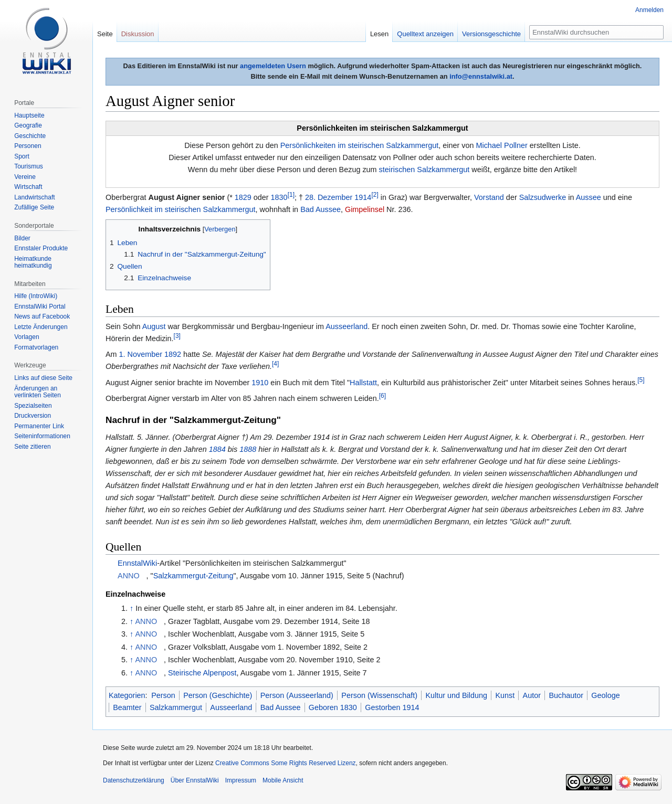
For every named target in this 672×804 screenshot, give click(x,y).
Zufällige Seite (34, 207)
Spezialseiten (33, 406)
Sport (22, 156)
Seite (105, 34)
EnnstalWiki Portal (40, 306)
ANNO (129, 576)
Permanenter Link (39, 426)
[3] (177, 336)
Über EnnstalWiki (195, 780)
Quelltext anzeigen (425, 34)
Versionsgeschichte (491, 34)
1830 (279, 197)
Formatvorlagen (36, 347)
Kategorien (127, 695)
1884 (217, 449)
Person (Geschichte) (218, 695)
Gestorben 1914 (392, 707)
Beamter (127, 707)
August (154, 326)
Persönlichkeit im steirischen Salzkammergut (181, 209)
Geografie (28, 125)
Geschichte (30, 136)
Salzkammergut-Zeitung (193, 576)
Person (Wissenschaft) (379, 695)
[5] (641, 380)
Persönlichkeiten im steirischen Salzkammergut (360, 145)
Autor (532, 695)
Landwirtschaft (34, 197)
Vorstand (489, 197)
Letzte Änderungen (41, 327)
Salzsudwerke (543, 197)
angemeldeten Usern (273, 66)
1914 (363, 197)
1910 (260, 383)
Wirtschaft (28, 187)
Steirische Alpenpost (202, 673)
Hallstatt (363, 383)
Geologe (605, 695)
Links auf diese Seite (43, 378)
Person (163, 695)
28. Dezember (329, 197)
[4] (275, 364)
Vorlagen (27, 337)
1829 (243, 197)
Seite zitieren (32, 447)
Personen (28, 146)
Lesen (379, 34)
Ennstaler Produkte (41, 248)
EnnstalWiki (137, 563)
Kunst (505, 695)
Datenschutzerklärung (134, 780)
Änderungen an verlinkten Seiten (38, 392)
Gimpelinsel (365, 209)
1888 (248, 449)
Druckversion (33, 416)
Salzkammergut (176, 707)
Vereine (25, 177)
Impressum (241, 780)
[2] (375, 195)
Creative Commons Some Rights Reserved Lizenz (285, 763)
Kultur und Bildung (456, 695)
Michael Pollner (501, 145)
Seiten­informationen (42, 436)
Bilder (22, 238)
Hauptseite (29, 115)
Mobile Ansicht (283, 780)
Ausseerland (346, 326)
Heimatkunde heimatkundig (33, 262)
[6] (382, 396)
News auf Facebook (42, 316)
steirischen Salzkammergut (424, 170)
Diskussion (138, 34)
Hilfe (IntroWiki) (36, 296)
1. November (141, 354)
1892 (173, 354)
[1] (291, 195)
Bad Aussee (321, 209)
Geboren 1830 (333, 707)
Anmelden (649, 10)
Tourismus (29, 166)
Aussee (589, 197)
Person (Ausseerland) (297, 695)
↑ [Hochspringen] (132, 608)
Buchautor (566, 695)
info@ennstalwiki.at (481, 76)
